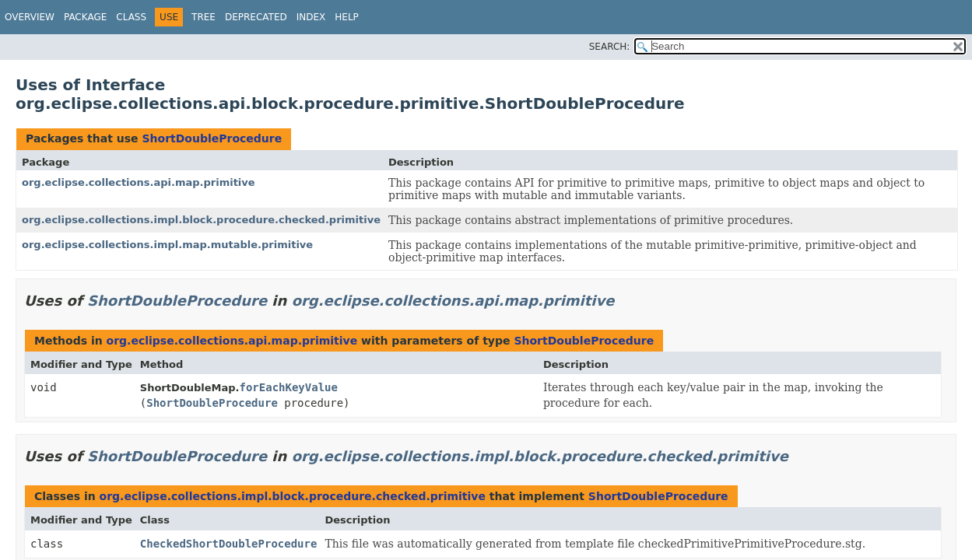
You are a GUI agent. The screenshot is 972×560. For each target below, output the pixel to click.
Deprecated (256, 17)
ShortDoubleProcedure (212, 138)
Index (311, 17)
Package (85, 17)
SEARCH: (610, 47)
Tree (204, 17)
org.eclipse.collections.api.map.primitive (139, 182)
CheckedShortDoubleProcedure (229, 544)
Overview (30, 17)
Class (131, 17)
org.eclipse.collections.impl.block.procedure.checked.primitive (201, 220)
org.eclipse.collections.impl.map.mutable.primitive (167, 245)
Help (347, 17)
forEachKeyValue (289, 387)
